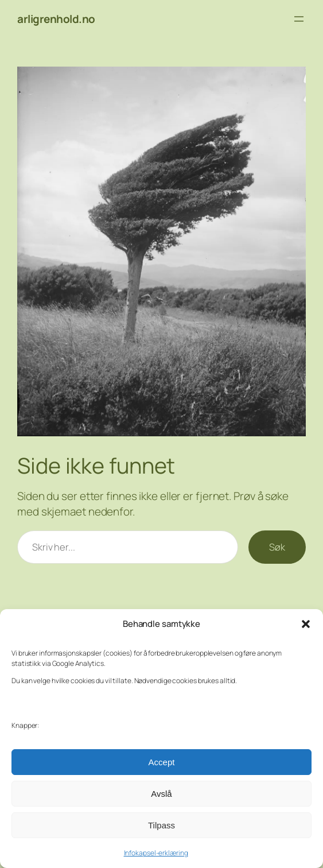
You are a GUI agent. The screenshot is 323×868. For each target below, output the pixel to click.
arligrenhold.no (56, 19)
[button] (306, 624)
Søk (277, 547)
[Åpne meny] (299, 19)
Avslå (161, 794)
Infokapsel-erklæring (156, 853)
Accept (162, 762)
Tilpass (161, 825)
